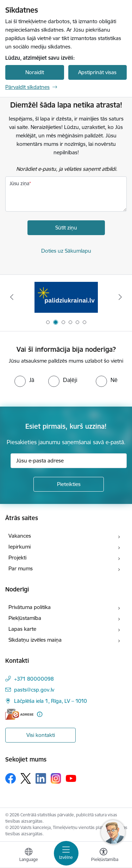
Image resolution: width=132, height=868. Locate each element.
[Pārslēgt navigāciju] (66, 853)
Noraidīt (35, 72)
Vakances (20, 536)
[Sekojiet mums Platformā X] (26, 778)
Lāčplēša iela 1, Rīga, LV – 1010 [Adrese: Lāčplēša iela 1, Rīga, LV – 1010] (51, 701)
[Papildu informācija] (40, 714)
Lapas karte (22, 629)
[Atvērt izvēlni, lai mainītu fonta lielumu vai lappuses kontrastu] (103, 856)
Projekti (17, 558)
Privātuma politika (30, 607)
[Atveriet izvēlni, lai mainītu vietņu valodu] (29, 856)
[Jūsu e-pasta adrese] (69, 461)
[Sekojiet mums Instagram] (56, 778)
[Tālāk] (120, 297)
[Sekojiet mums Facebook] (11, 778)
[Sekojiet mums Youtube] (71, 778)
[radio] (24, 380)
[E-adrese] (19, 714)
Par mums (21, 568)
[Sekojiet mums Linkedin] (41, 778)
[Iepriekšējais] (12, 297)
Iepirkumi (20, 547)
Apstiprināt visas (97, 72)
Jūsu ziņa (19, 183)
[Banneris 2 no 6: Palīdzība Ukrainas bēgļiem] (66, 297)
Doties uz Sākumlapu (66, 251)
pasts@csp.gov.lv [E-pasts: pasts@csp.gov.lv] (34, 690)
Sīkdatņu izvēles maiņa (35, 640)
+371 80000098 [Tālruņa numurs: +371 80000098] (34, 679)
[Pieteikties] (69, 484)
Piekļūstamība (25, 618)
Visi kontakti (41, 735)
